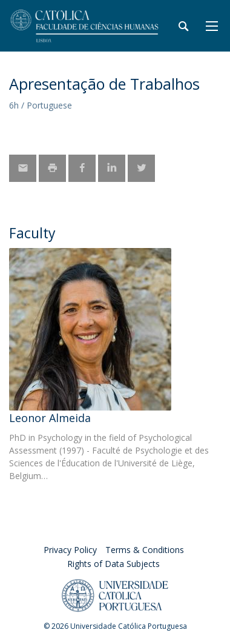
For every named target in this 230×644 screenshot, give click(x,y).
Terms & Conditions (145, 550)
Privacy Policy (70, 550)
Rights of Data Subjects (113, 564)
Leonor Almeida (50, 418)
